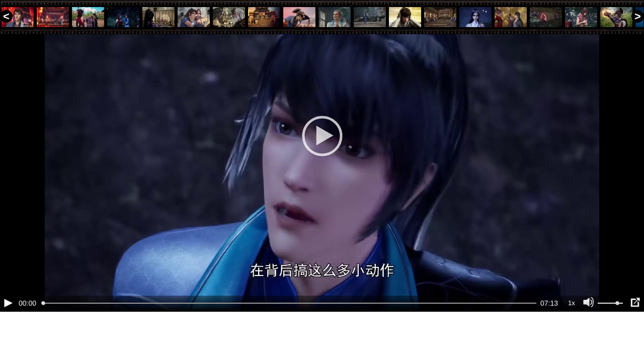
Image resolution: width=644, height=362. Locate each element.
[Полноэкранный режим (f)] (635, 337)
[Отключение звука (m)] (589, 337)
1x (572, 337)
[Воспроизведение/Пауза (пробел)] (8, 337)
